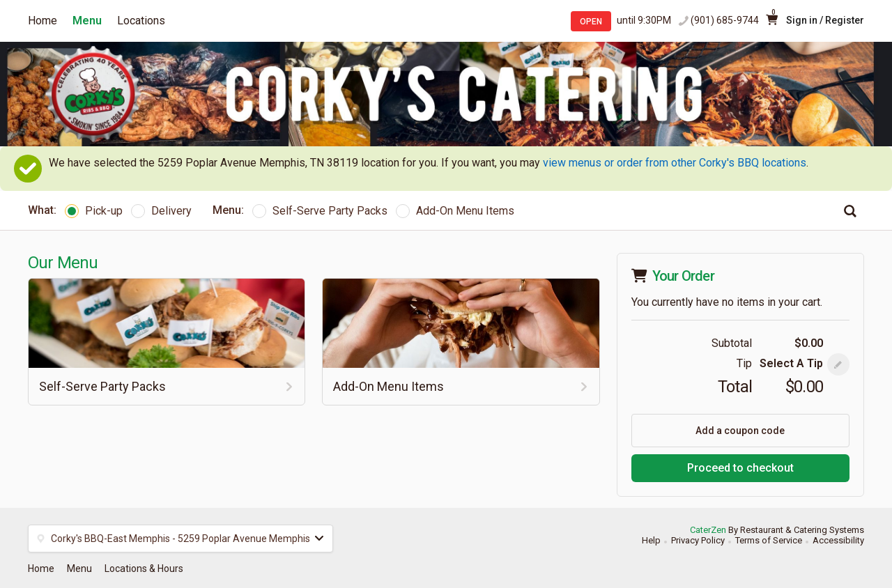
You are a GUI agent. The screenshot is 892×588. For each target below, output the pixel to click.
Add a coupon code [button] (740, 431)
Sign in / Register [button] (825, 20)
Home (43, 21)
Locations (141, 21)
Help (651, 540)
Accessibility (838, 540)
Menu (87, 21)
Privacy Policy (698, 540)
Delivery (161, 211)
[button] (838, 364)
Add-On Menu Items (455, 211)
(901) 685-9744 (725, 20)
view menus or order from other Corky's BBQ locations (675, 163)
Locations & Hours (144, 568)
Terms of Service (769, 540)
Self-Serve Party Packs (320, 211)
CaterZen (708, 530)
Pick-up (94, 211)
